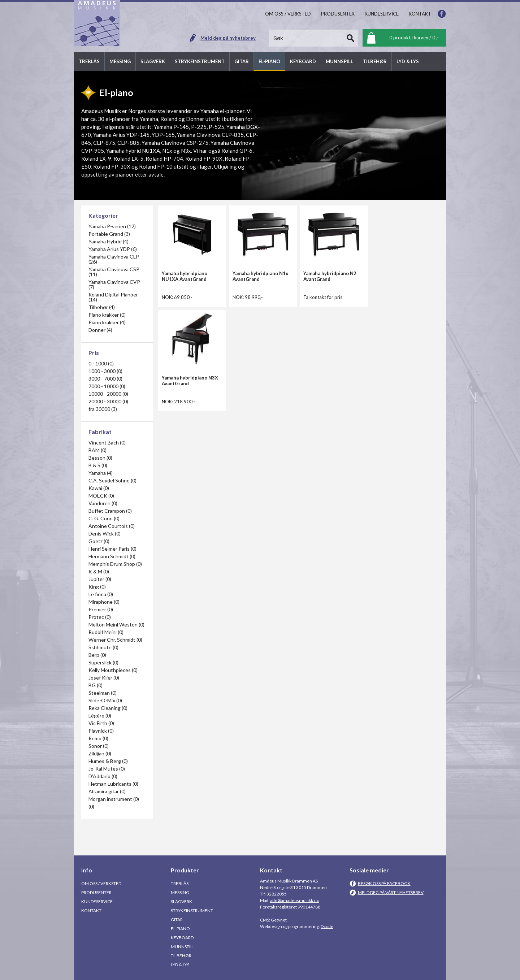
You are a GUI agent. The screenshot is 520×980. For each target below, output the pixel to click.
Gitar (177, 920)
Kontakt (91, 910)
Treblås (180, 883)
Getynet (279, 920)
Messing (180, 892)
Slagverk (181, 901)
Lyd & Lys (180, 965)
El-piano (180, 929)
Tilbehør (181, 956)
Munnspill (183, 947)
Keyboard (182, 938)
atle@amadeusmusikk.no (295, 900)
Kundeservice (97, 901)
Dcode (327, 926)
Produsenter (96, 892)
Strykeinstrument (192, 910)
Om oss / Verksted (101, 883)
